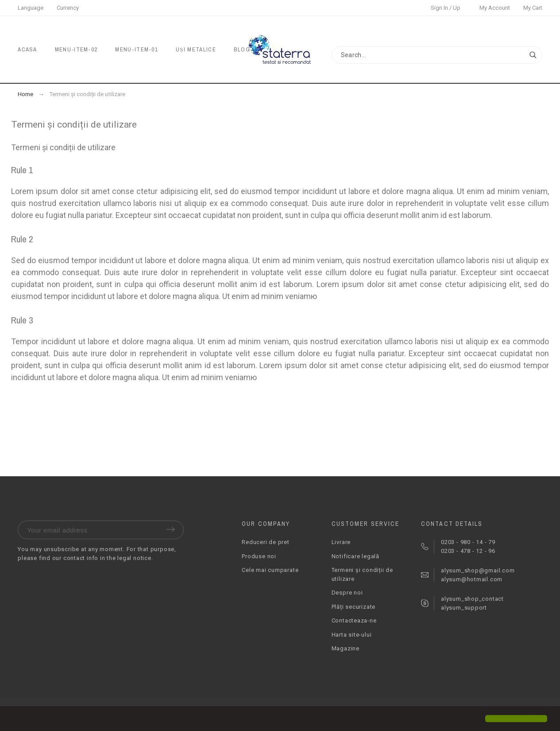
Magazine (346, 648)
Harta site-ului (352, 635)
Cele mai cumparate (270, 570)
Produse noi (259, 556)
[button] (14, 719)
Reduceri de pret (265, 542)
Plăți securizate (353, 607)
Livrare (341, 542)
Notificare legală (355, 556)
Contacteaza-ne (354, 620)
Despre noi (347, 593)
